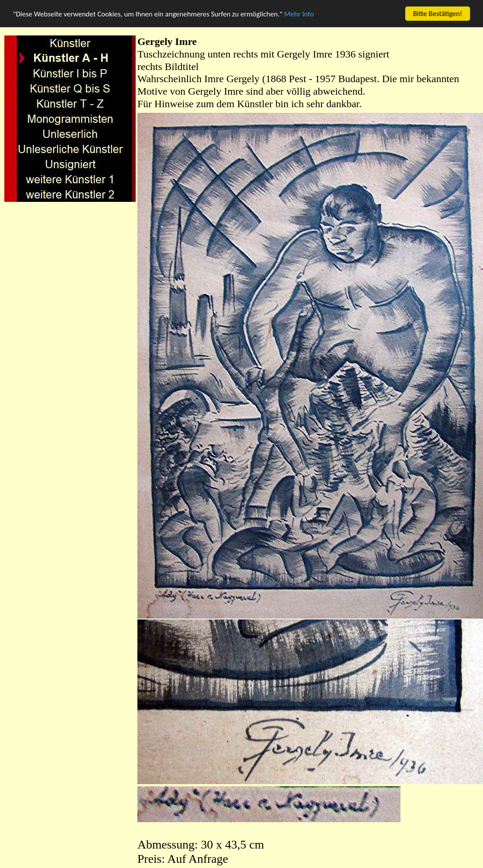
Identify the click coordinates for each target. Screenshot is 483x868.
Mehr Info (299, 14)
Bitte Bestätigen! (438, 14)
